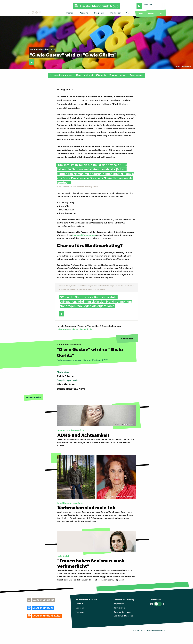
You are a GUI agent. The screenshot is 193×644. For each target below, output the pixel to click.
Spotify (101, 75)
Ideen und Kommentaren (84, 235)
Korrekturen (119, 608)
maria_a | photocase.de (184, 67)
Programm (99, 13)
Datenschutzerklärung (124, 600)
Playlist (151, 14)
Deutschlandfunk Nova (86, 600)
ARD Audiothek (85, 75)
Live (141, 14)
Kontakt (79, 604)
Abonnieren (136, 75)
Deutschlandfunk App (61, 75)
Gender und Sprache (123, 616)
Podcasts (84, 13)
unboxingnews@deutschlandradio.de (74, 329)
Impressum (119, 604)
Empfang (80, 608)
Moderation (116, 13)
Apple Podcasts (118, 75)
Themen (70, 13)
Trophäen (80, 612)
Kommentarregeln (122, 612)
